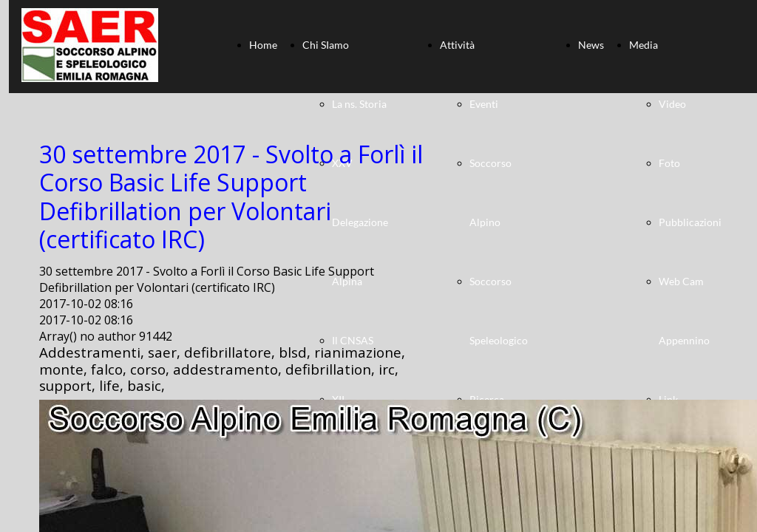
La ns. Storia (359, 104)
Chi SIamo (326, 45)
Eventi (484, 104)
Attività (457, 45)
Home (263, 45)
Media (644, 45)
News (591, 45)
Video (672, 104)
